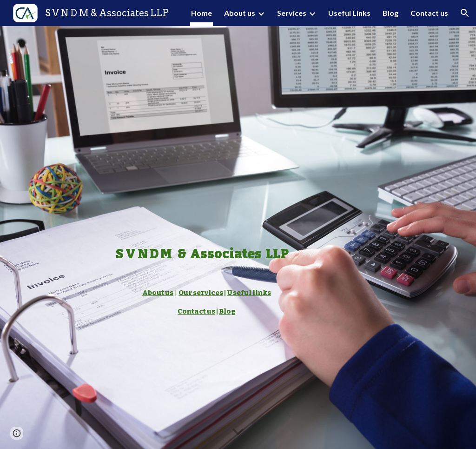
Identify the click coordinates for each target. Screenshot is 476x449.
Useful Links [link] (349, 13)
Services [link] (292, 13)
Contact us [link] (429, 13)
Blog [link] (390, 13)
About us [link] (240, 13)
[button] (465, 13)
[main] (202, 238)
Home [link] (202, 13)
